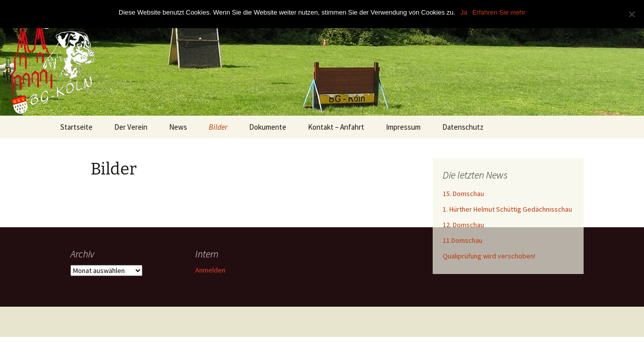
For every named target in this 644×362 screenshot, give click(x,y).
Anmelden (210, 270)
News (178, 127)
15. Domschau (463, 194)
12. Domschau (463, 225)
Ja (464, 12)
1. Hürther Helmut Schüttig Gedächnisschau (507, 209)
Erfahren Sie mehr (499, 12)
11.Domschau (463, 240)
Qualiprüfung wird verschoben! (489, 256)
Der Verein (131, 127)
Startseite (76, 127)
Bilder (218, 127)
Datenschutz (463, 127)
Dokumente (268, 127)
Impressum (403, 127)
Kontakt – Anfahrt (336, 127)
